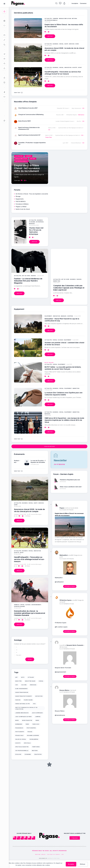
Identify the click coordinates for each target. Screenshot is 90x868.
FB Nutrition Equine (66, 600)
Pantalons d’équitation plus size (70, 480)
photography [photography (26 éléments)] (20, 732)
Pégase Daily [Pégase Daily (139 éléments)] (19, 735)
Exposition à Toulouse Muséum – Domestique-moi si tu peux (31, 461)
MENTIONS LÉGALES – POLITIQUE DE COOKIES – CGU (49, 854)
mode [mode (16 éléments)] (17, 720)
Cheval (31, 503)
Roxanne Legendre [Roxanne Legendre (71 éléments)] (33, 735)
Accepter (71, 864)
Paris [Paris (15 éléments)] (27, 724)
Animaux (17, 605)
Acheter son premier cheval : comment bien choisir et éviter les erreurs (65, 344)
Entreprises (40, 222)
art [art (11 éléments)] (17, 677)
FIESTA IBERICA (21, 201)
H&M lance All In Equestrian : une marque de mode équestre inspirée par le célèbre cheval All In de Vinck (64, 420)
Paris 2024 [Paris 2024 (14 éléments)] (36, 724)
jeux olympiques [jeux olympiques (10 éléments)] (37, 713)
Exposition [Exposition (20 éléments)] (39, 696)
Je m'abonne (59, 464)
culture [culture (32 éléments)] (24, 685)
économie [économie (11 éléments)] (28, 754)
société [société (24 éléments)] (18, 743)
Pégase (62, 508)
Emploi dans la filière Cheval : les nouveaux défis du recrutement (64, 26)
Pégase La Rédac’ (21, 207)
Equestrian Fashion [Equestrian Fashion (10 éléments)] (22, 692)
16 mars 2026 (17, 506)
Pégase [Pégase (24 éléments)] (30, 732)
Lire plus (19, 521)
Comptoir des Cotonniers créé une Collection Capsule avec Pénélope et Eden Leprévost (69, 288)
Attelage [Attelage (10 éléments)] (31, 677)
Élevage (28, 605)
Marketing (57, 281)
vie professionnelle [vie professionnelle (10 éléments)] (22, 751)
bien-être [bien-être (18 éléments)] (19, 681)
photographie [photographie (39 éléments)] (31, 728)
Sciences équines (20, 606)
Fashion (33, 276)
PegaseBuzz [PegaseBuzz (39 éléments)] (19, 728)
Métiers (74, 19)
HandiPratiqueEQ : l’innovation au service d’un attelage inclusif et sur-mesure (29, 559)
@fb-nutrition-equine (61, 627)
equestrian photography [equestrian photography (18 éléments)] (24, 696)
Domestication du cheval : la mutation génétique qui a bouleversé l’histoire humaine (30, 613)
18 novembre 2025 (34, 225)
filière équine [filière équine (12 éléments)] (28, 700)
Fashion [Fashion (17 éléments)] (18, 700)
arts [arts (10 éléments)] (23, 677)
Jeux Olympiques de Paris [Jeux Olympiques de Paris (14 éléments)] (24, 717)
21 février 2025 (48, 390)
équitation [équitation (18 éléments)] (38, 754)
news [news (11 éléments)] (37, 720)
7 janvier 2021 (40, 276)
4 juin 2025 (69, 364)
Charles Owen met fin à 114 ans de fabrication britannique (36, 231)
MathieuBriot (64, 555)
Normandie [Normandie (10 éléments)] (19, 724)
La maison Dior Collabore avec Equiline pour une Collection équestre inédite (64, 394)
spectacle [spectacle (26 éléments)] (27, 743)
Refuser (83, 864)
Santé (36, 503)
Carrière (56, 19)
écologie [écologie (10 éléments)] (18, 754)
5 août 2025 (75, 340)
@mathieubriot (59, 582)
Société (17, 553)
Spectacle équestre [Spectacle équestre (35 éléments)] (22, 747)
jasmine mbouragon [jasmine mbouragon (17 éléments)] (22, 713)
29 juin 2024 (56, 283)
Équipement (48, 316)
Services (41, 503)
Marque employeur (65, 19)
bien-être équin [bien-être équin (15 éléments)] (30, 681)
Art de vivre (26, 276)
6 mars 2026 (77, 316)
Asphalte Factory (54, 858)
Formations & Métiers (22, 204)
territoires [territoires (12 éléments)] (36, 747)
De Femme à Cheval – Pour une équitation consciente (32, 194)
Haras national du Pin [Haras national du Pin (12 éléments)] (22, 704)
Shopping (70, 316)
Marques (32, 224)
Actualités (18, 503)
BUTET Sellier (49, 363)
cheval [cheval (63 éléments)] (41, 681)
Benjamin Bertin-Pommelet (75, 645)
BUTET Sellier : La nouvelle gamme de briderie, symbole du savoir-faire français (63, 368)
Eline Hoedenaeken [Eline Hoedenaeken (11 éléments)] (21, 689)
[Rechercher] (56, 3)
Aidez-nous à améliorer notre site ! (71, 487)
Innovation (37, 551)
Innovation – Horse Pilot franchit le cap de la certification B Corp (62, 320)
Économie (32, 222)
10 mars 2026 (17, 608)
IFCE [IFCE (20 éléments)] (34, 704)
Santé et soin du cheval (23, 209)
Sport (22, 553)
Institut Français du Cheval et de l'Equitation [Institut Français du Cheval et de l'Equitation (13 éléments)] (26, 708)
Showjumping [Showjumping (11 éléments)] (34, 739)
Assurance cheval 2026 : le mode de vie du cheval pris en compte (29, 510)
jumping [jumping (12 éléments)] (38, 717)
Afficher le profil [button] (70, 586)
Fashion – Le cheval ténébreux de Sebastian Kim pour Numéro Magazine (28, 281)
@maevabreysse (60, 715)
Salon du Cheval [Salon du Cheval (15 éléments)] (21, 739)
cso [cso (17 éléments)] (17, 685)
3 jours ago (48, 22)
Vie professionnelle (51, 20)
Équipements (20, 199)
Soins (16, 505)
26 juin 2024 (48, 415)
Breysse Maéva (64, 690)
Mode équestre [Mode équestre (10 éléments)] (27, 720)
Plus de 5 (19, 655)
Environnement (36, 605)
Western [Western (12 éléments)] (35, 751)
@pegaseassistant (60, 672)
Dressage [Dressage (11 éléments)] (33, 685)
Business (25, 503)
